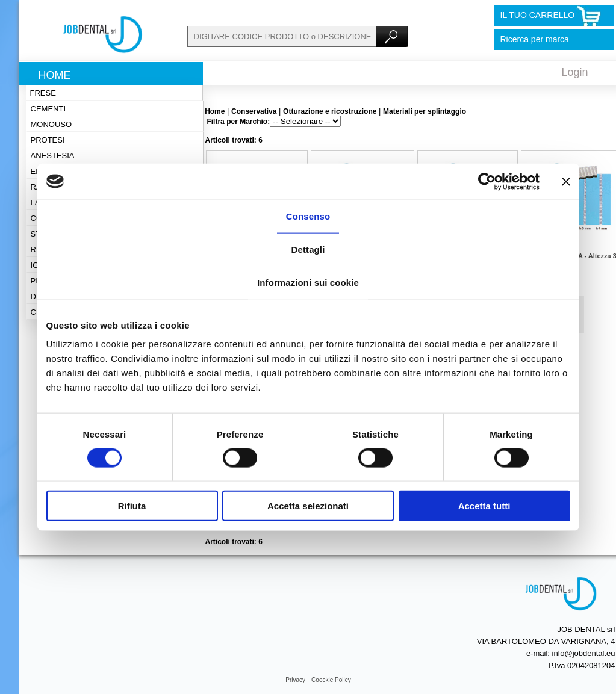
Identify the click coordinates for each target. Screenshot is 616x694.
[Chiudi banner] (566, 181)
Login (575, 72)
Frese (43, 93)
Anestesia (53, 156)
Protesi (48, 140)
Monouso (51, 124)
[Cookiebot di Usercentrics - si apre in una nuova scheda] (487, 181)
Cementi (48, 109)
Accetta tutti (484, 506)
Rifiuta (132, 506)
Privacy (295, 680)
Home (55, 75)
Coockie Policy (331, 680)
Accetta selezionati (308, 506)
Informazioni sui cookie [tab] (308, 282)
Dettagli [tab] (308, 249)
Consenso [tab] (308, 216)
